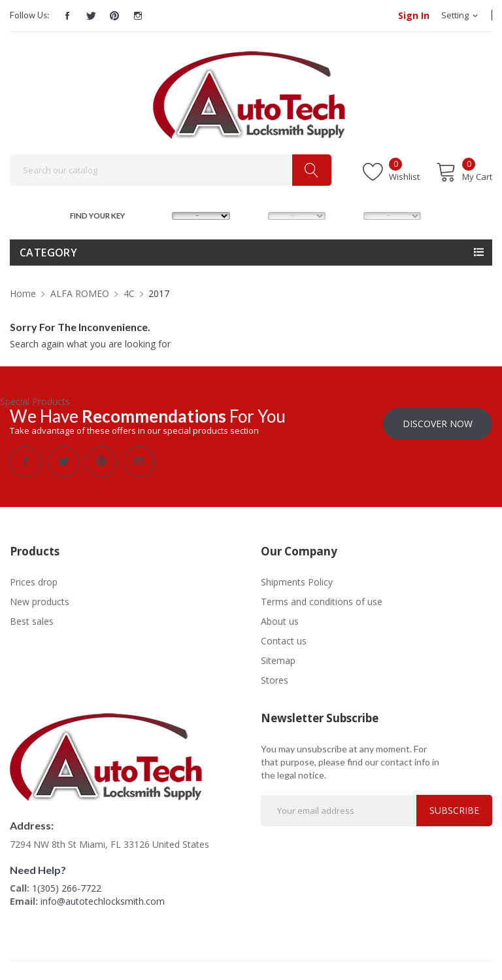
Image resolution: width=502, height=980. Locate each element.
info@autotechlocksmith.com (103, 901)
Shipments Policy (297, 581)
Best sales (32, 621)
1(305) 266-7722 (67, 887)
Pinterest (114, 16)
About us (280, 621)
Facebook (67, 16)
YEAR (349, 214)
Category (48, 253)
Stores (275, 679)
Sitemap (278, 660)
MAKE (159, 214)
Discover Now (438, 423)
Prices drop (34, 581)
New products (40, 601)
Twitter (91, 16)
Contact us (284, 640)
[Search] (171, 170)
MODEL (255, 214)
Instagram (138, 16)
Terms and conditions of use (322, 601)
